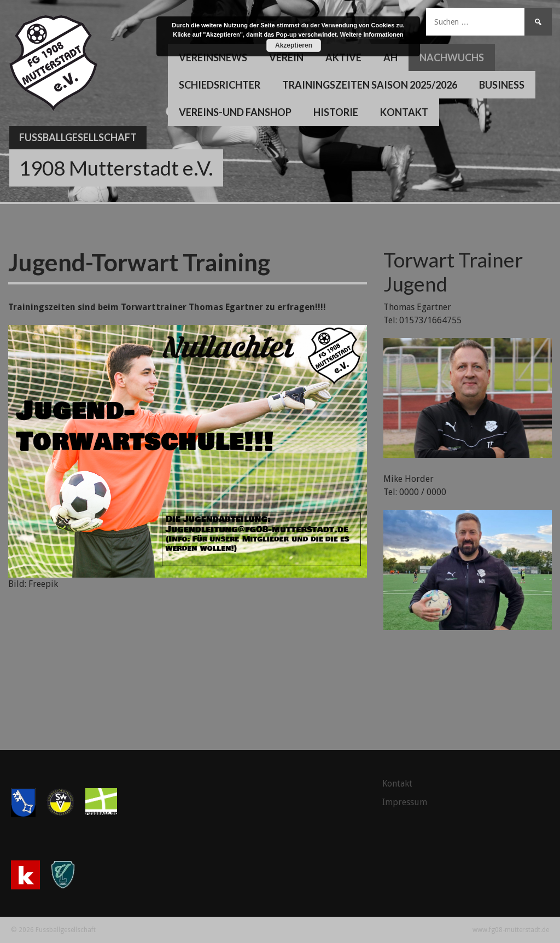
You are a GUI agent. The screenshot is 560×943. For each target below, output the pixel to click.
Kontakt (404, 112)
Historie (336, 112)
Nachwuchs (452, 57)
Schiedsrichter (220, 85)
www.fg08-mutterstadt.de (511, 930)
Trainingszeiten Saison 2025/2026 (370, 85)
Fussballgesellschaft (78, 137)
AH (390, 57)
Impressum (405, 802)
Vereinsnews (213, 57)
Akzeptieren (294, 45)
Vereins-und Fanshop (235, 112)
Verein (286, 57)
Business (502, 85)
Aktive (343, 57)
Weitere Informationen (372, 34)
